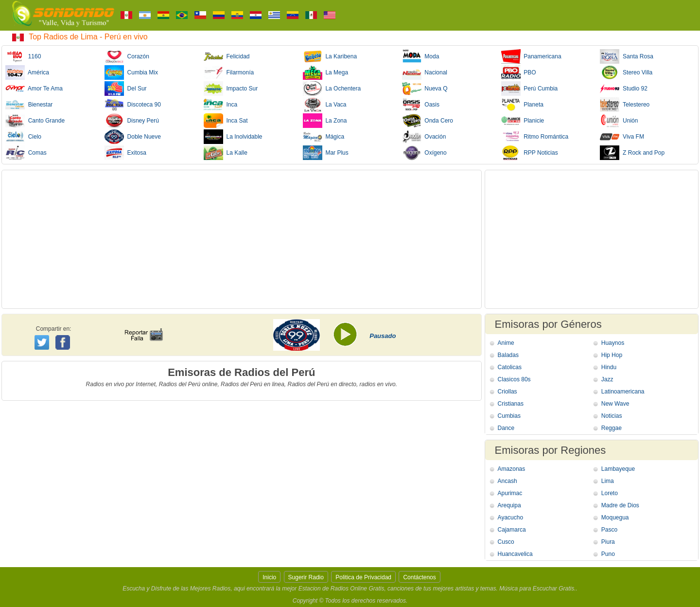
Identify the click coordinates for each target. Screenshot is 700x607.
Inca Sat (226, 121)
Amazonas (512, 469)
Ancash (507, 481)
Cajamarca (512, 530)
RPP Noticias (530, 153)
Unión (619, 121)
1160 (23, 56)
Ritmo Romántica (535, 137)
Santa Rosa (626, 56)
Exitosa (125, 153)
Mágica (324, 137)
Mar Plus (326, 153)
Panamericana (531, 56)
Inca (220, 105)
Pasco (609, 530)
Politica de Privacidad (363, 577)
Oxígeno (424, 153)
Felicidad (227, 56)
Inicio (269, 577)
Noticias (612, 416)
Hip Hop (612, 355)
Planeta (522, 105)
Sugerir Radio (306, 577)
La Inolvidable (233, 137)
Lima (608, 481)
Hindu (609, 367)
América (27, 72)
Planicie (523, 121)
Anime (506, 343)
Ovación (424, 137)
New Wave (615, 404)
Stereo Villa (626, 72)
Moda (421, 56)
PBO (519, 72)
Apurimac (510, 493)
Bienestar (29, 105)
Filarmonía (229, 72)
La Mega (325, 72)
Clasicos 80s (514, 379)
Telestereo (625, 105)
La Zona (325, 121)
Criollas (507, 392)
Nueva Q (425, 89)
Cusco (506, 542)
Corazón (127, 56)
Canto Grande (35, 121)
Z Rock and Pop (632, 153)
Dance (506, 428)
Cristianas (511, 404)
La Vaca (325, 105)
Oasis (421, 105)
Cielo (23, 137)
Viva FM (622, 137)
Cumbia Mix (131, 72)
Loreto (610, 493)
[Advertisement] (242, 239)
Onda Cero (428, 121)
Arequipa (509, 505)
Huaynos (613, 343)
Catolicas (510, 367)
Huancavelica (515, 554)
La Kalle (226, 153)
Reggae (612, 428)
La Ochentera (332, 89)
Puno (608, 554)
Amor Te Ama (34, 89)
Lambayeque (618, 469)
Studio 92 (623, 89)
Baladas (508, 355)
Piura (608, 542)
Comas (26, 153)
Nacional (425, 72)
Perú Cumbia (530, 89)
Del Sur (126, 89)
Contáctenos (419, 577)
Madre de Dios (620, 505)
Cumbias (509, 416)
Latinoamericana (623, 392)
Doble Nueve (133, 137)
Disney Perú (132, 121)
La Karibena (330, 56)
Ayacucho (510, 518)
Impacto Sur (231, 89)
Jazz (607, 379)
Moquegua (615, 518)
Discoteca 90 (133, 105)
